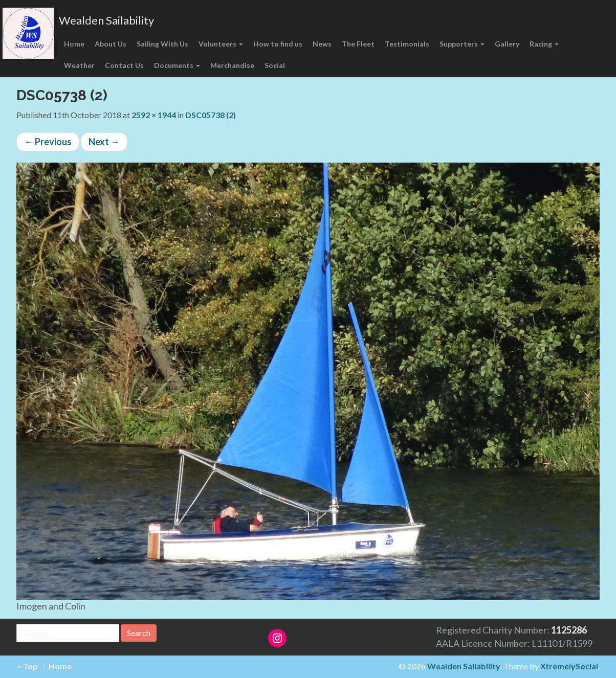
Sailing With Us (162, 44)
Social (275, 65)
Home (74, 44)
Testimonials (407, 44)
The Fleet (358, 44)
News (322, 44)
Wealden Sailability (106, 20)
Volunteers (221, 44)
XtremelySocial (569, 666)
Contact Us (124, 65)
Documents (177, 65)
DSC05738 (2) (211, 115)
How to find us (278, 44)
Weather (79, 65)
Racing (544, 44)
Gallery (507, 44)
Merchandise (232, 65)
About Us (111, 44)
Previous (48, 142)
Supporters (462, 44)
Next (104, 142)
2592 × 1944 (154, 115)
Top (27, 666)
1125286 (569, 630)
